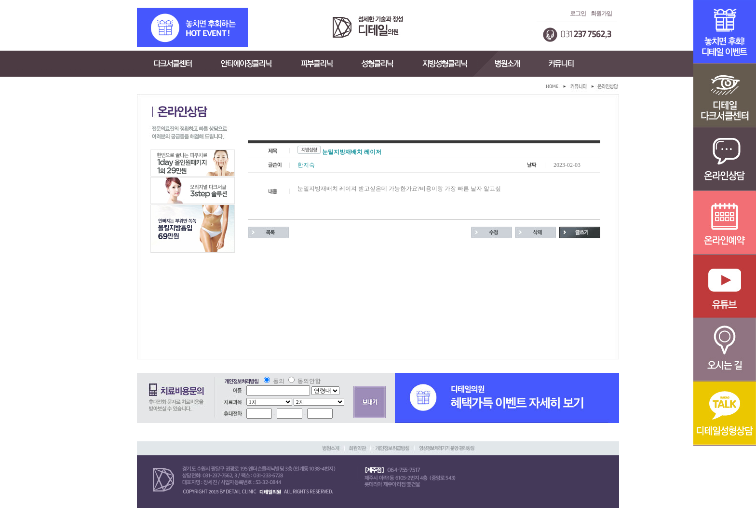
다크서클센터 (172, 64)
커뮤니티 (562, 64)
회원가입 (601, 14)
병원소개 (507, 64)
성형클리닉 (378, 64)
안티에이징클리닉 (246, 64)
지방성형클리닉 (445, 64)
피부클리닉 (317, 64)
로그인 (578, 14)
